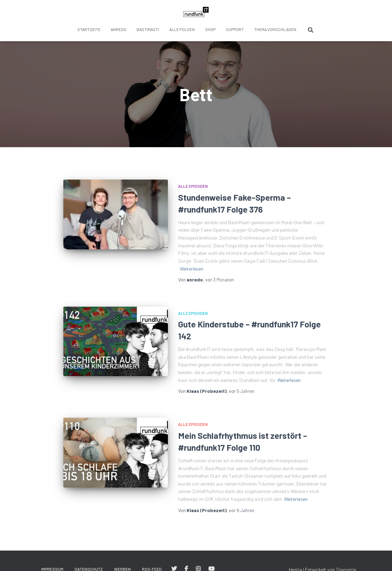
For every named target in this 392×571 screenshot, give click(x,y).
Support (235, 29)
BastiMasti (148, 29)
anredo (119, 29)
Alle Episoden (193, 186)
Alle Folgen (182, 29)
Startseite (89, 29)
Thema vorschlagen (275, 29)
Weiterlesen (192, 269)
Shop (210, 29)
